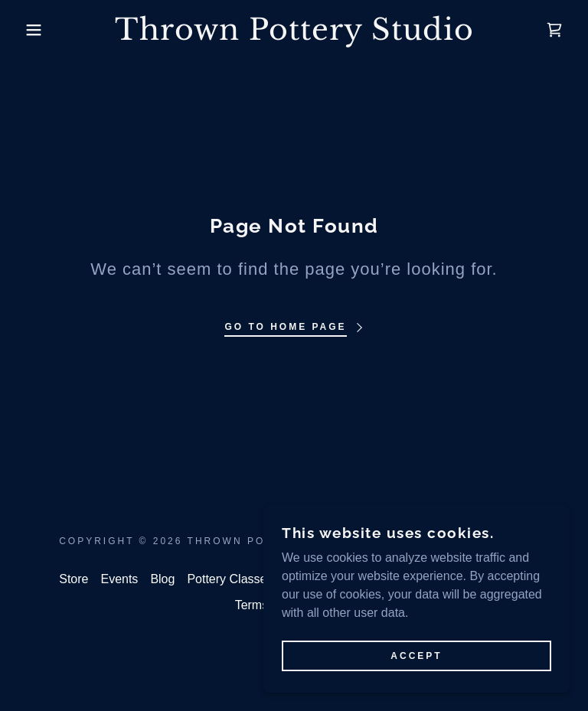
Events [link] (119, 579)
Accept (416, 656)
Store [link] (73, 579)
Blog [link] (162, 579)
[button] (29, 30)
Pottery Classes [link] (230, 579)
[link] (294, 36)
